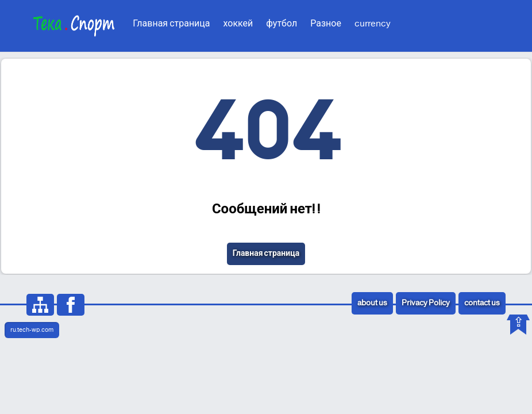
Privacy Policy (426, 303)
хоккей (238, 24)
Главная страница (171, 24)
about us (372, 303)
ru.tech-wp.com (32, 330)
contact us (482, 303)
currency (373, 24)
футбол (282, 24)
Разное (326, 24)
